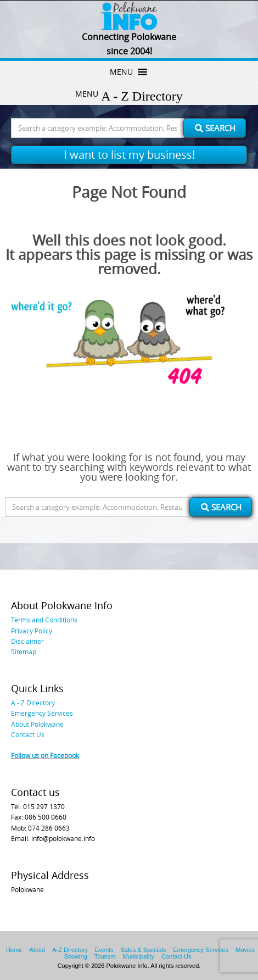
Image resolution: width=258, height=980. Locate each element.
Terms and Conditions (44, 620)
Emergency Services (42, 713)
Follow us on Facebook (45, 755)
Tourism (105, 956)
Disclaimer (27, 641)
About (37, 950)
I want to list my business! (129, 155)
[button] (121, 72)
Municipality (138, 956)
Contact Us (28, 734)
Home (14, 950)
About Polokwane (37, 724)
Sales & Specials (144, 950)
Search (215, 128)
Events (104, 950)
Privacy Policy (32, 631)
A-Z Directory (70, 950)
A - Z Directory (33, 703)
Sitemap (24, 652)
